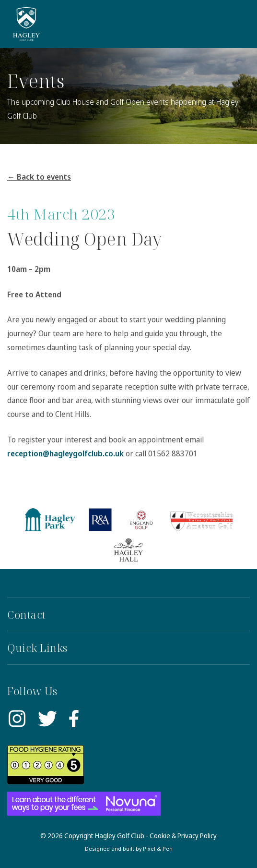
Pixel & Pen (158, 849)
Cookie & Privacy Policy (183, 836)
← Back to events (39, 177)
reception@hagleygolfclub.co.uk (65, 453)
